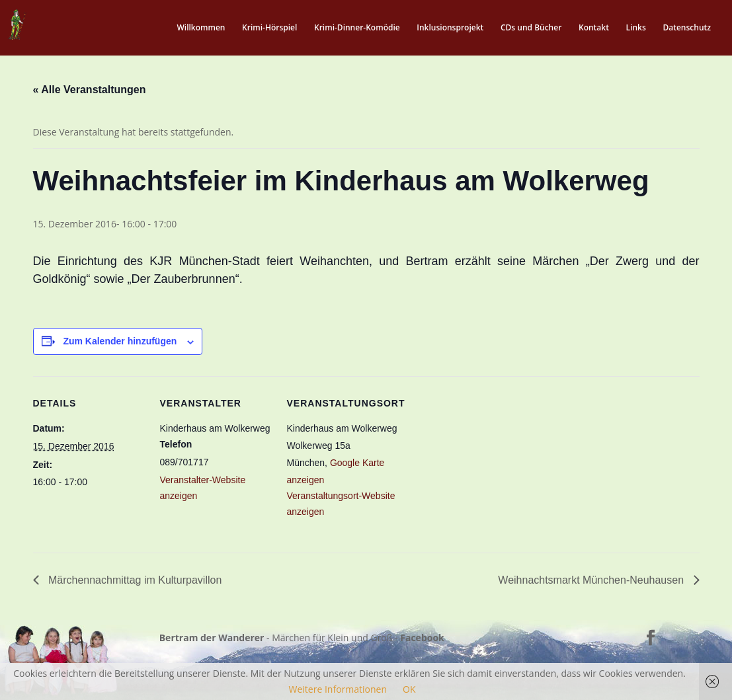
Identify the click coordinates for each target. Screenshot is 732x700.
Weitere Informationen (338, 689)
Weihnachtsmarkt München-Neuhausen (592, 580)
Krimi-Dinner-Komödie (357, 28)
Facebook (422, 638)
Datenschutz (687, 28)
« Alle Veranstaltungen (90, 90)
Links (636, 28)
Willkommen (201, 28)
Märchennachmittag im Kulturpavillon (134, 580)
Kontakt (594, 28)
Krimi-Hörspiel (269, 28)
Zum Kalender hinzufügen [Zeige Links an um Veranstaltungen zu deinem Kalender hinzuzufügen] (120, 341)
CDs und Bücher (531, 28)
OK (409, 689)
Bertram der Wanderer (212, 638)
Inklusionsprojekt (450, 28)
